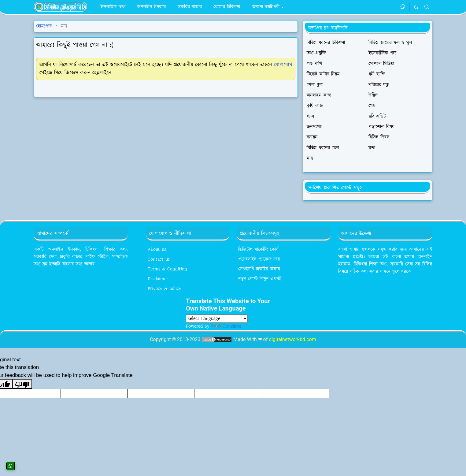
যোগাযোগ (283, 65)
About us (157, 249)
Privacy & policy (165, 289)
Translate (226, 326)
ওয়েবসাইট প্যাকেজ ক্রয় (259, 259)
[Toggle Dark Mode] (416, 7)
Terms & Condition (167, 269)
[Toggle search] (427, 7)
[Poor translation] (22, 384)
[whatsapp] (403, 7)
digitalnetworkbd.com (292, 339)
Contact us (159, 259)
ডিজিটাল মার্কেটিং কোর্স (258, 249)
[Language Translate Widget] (217, 319)
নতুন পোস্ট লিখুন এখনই (260, 279)
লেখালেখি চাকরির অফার (259, 269)
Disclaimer (158, 279)
